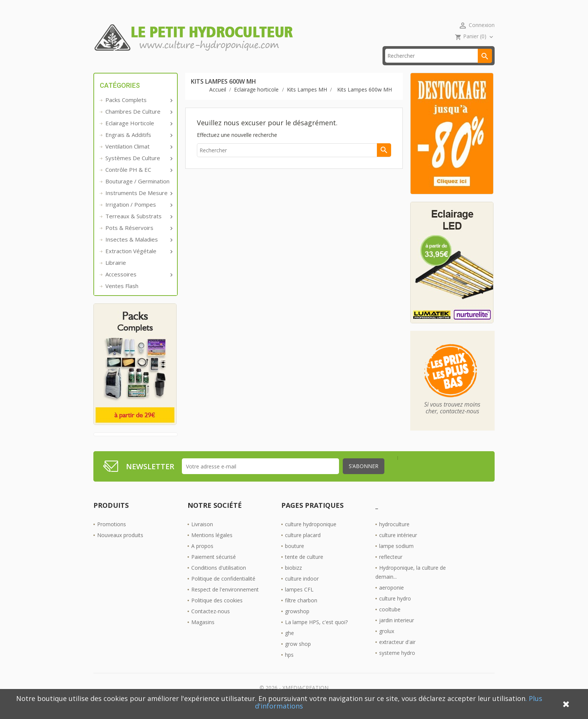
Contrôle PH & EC (138, 181)
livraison (198, 67)
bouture (295, 558)
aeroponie (391, 599)
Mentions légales (212, 547)
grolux (387, 643)
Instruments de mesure (138, 204)
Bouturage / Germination (137, 193)
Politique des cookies (217, 612)
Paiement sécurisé (214, 568)
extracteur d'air (397, 654)
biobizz (293, 579)
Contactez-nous (211, 623)
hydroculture (394, 536)
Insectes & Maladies (138, 251)
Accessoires (138, 286)
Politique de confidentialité (223, 590)
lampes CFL (299, 601)
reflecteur (391, 568)
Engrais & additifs (138, 146)
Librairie (116, 274)
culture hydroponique (311, 536)
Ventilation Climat (138, 158)
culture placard (303, 547)
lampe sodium (396, 558)
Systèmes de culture (138, 170)
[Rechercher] (439, 67)
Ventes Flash (122, 297)
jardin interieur (397, 632)
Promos (154, 67)
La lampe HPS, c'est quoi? (316, 634)
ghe (289, 645)
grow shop (298, 655)
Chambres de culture (138, 123)
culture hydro (395, 610)
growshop (297, 623)
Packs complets (138, 111)
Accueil (113, 67)
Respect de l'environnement (225, 601)
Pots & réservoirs (138, 239)
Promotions (112, 536)
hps (289, 666)
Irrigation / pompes (138, 216)
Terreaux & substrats (138, 228)
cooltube (390, 621)
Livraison (202, 536)
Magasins (203, 634)
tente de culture (304, 568)
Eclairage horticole (138, 135)
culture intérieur (398, 547)
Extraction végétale (138, 263)
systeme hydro (397, 664)
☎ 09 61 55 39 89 (252, 67)
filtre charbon (301, 612)
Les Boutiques (313, 67)
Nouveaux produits (120, 547)
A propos (202, 558)
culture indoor (302, 590)
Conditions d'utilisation (219, 579)
